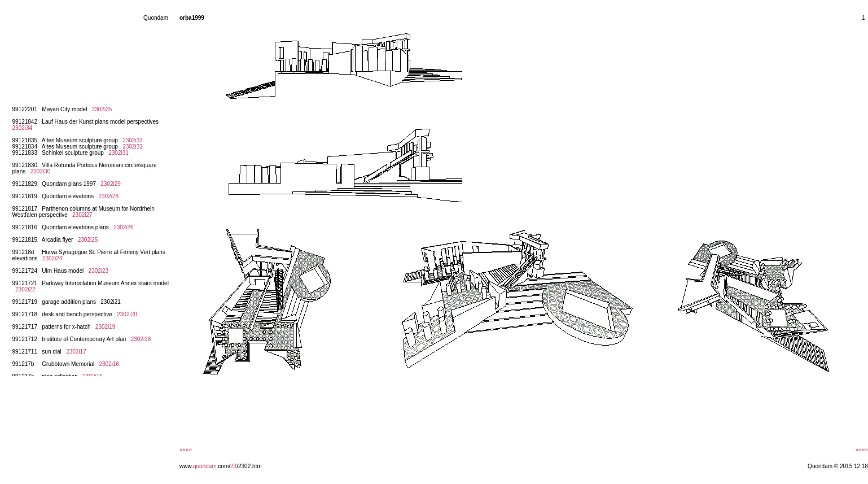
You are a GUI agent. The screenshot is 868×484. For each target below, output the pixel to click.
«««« (186, 450)
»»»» (862, 450)
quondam (205, 466)
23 (233, 466)
